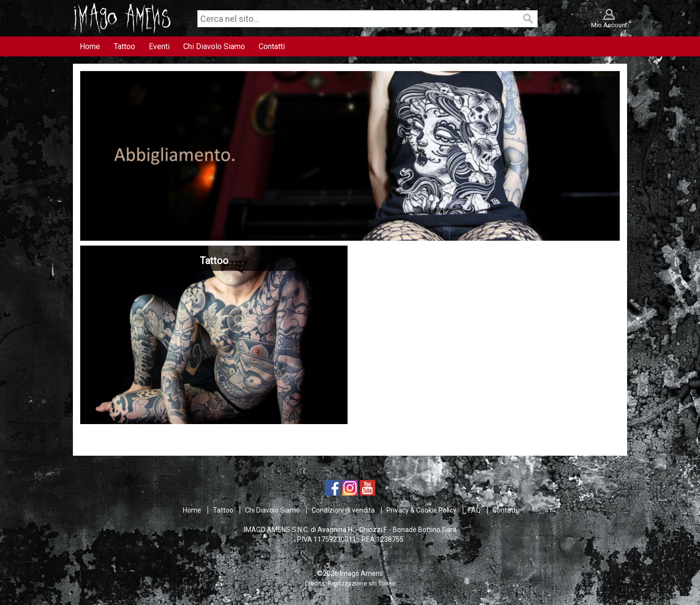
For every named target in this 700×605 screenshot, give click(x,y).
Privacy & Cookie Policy (421, 510)
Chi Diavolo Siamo (272, 510)
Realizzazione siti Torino (362, 583)
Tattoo (223, 510)
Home (192, 510)
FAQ (474, 510)
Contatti (505, 510)
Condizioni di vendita (343, 510)
